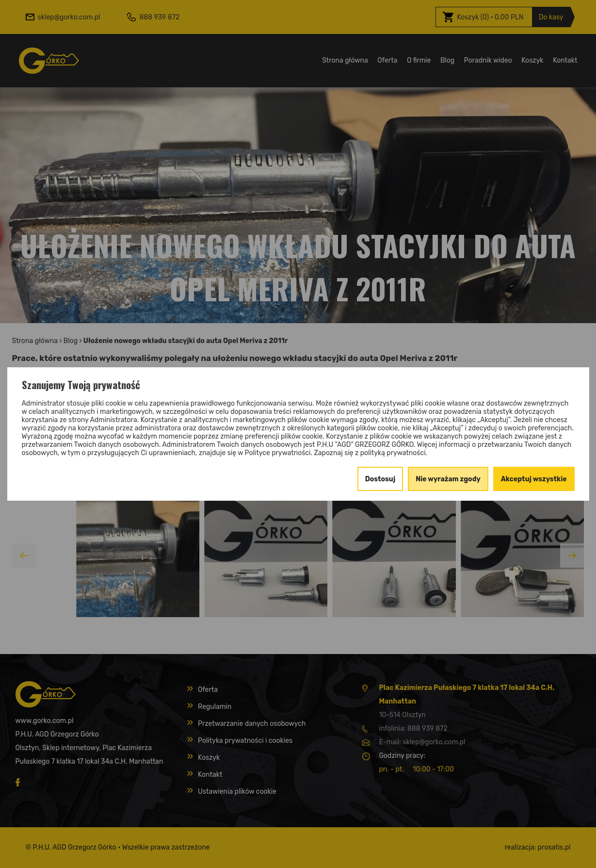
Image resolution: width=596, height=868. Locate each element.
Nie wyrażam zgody (448, 479)
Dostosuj (380, 479)
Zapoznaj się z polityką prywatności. (370, 453)
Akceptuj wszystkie (534, 479)
